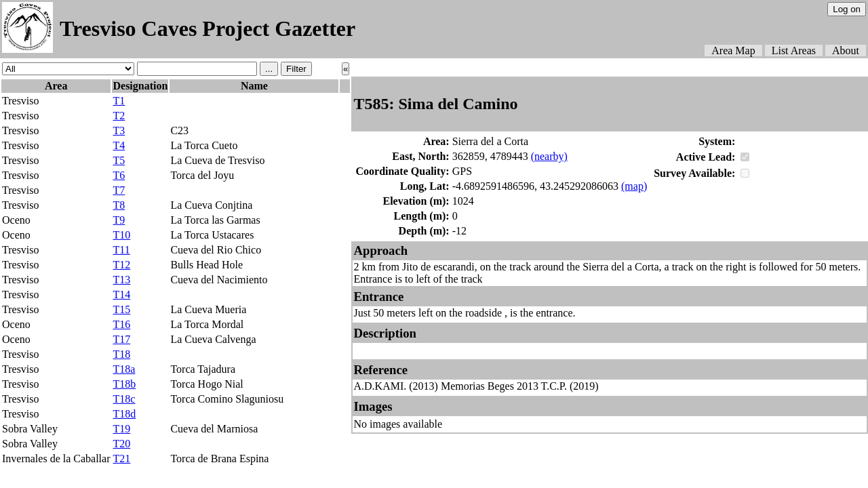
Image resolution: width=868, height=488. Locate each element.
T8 (119, 205)
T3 (119, 130)
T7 (119, 190)
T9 (119, 220)
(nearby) (549, 156)
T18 (121, 354)
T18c (124, 399)
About (846, 50)
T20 (121, 444)
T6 (119, 175)
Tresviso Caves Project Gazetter (208, 28)
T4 (119, 145)
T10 (121, 235)
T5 (119, 160)
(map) (634, 186)
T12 (121, 265)
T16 (121, 324)
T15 (121, 309)
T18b (124, 384)
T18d (124, 414)
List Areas (794, 50)
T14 (121, 294)
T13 (121, 280)
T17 (121, 339)
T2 (119, 116)
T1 (119, 101)
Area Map (733, 50)
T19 (121, 429)
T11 (121, 250)
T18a (124, 369)
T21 (121, 459)
